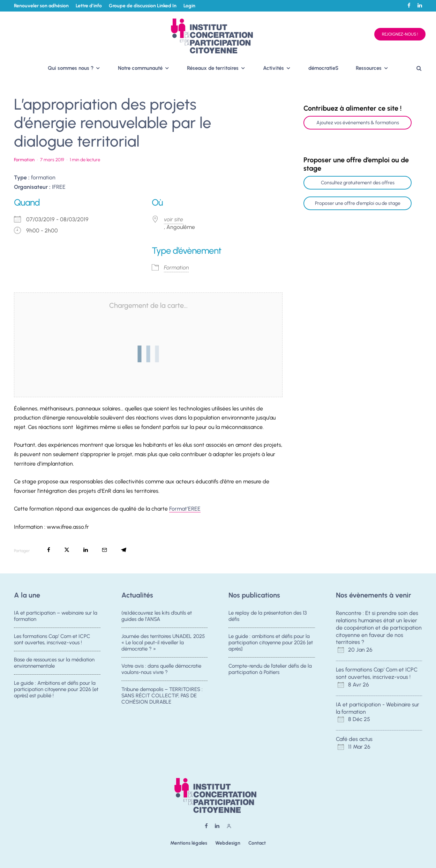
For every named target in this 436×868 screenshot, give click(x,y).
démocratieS (323, 68)
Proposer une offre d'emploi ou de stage (358, 203)
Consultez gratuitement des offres (358, 183)
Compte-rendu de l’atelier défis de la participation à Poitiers (270, 669)
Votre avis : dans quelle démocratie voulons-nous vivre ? (161, 669)
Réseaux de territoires (213, 68)
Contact (257, 843)
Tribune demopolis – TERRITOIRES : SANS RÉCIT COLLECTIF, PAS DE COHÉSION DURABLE (162, 698)
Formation (24, 160)
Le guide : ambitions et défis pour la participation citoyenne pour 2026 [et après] (271, 643)
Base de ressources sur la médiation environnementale (54, 663)
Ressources (369, 68)
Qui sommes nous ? (71, 68)
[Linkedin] (420, 5)
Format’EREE (185, 509)
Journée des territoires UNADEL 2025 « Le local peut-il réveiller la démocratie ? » (163, 643)
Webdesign (228, 843)
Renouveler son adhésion (41, 6)
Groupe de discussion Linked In (143, 6)
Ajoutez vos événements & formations (358, 123)
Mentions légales (189, 843)
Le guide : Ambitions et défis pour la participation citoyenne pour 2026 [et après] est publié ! (56, 692)
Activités (273, 68)
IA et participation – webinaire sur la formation (56, 616)
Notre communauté (140, 68)
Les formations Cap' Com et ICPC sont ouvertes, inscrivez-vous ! (377, 673)
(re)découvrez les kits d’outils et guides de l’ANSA (157, 616)
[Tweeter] (67, 550)
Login (189, 6)
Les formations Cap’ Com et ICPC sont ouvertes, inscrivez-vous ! (52, 639)
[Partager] (49, 550)
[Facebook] (409, 5)
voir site (174, 219)
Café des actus (354, 739)
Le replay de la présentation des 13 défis (268, 616)
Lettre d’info (89, 6)
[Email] (104, 550)
